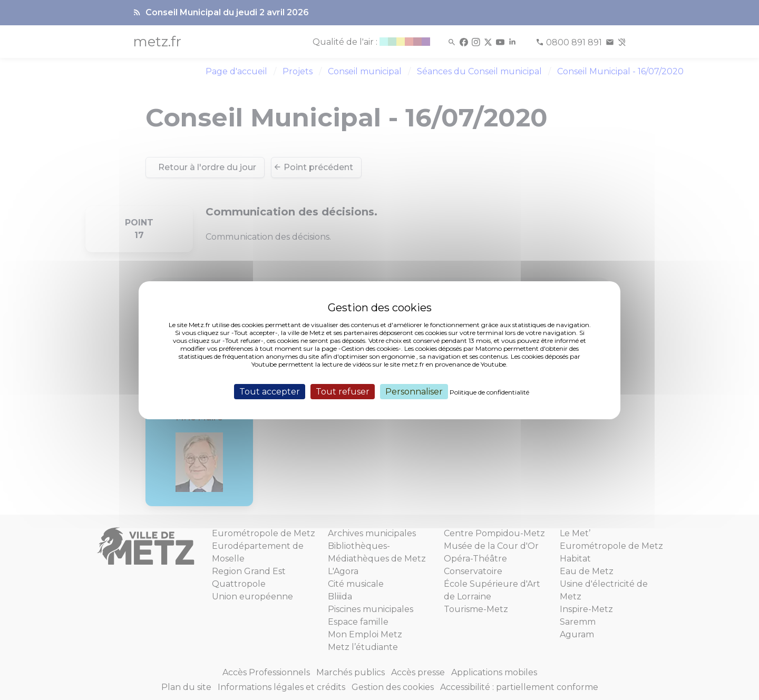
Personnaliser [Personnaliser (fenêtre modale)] (414, 391)
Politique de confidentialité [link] (489, 392)
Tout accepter (270, 391)
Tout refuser (343, 391)
